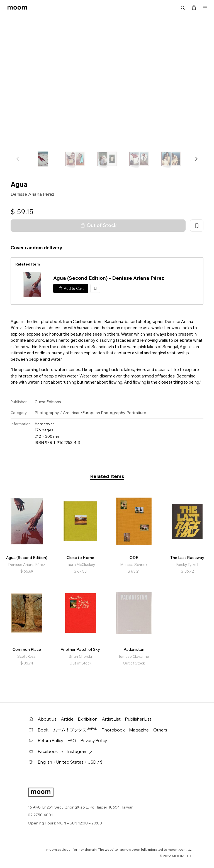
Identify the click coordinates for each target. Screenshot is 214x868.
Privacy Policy (94, 741)
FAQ (72, 741)
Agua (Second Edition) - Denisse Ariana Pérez (109, 278)
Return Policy (51, 741)
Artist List (111, 719)
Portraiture (136, 413)
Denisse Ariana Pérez (32, 194)
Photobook (113, 730)
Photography (47, 413)
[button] (196, 159)
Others (160, 730)
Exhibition (88, 719)
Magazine (139, 730)
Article (67, 719)
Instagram (80, 751)
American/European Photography (94, 413)
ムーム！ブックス (75, 730)
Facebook (50, 751)
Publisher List (138, 719)
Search (183, 8)
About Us (47, 719)
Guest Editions (48, 402)
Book (43, 730)
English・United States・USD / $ (70, 762)
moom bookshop (17, 8)
